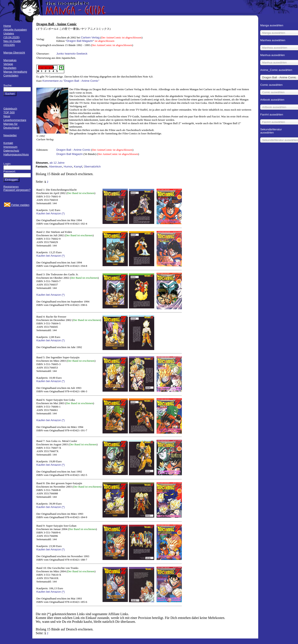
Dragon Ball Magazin (80, 41)
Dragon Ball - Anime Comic (73, 150)
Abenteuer (56, 167)
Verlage (8, 64)
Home (7, 26)
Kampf (78, 167)
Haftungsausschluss (16, 154)
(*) (63, 213)
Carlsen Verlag (90, 37)
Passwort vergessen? (17, 190)
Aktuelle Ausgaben (15, 30)
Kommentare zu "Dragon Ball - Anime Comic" (71, 81)
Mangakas (10, 60)
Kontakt (8, 143)
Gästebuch (10, 109)
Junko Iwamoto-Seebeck (72, 54)
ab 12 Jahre (57, 163)
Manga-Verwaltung (15, 72)
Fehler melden (20, 205)
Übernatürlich (92, 167)
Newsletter (10, 135)
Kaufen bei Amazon (49, 213)
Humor (68, 167)
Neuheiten (10, 68)
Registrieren (11, 187)
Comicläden (11, 75)
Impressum (10, 147)
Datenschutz (11, 151)
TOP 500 (9, 112)
